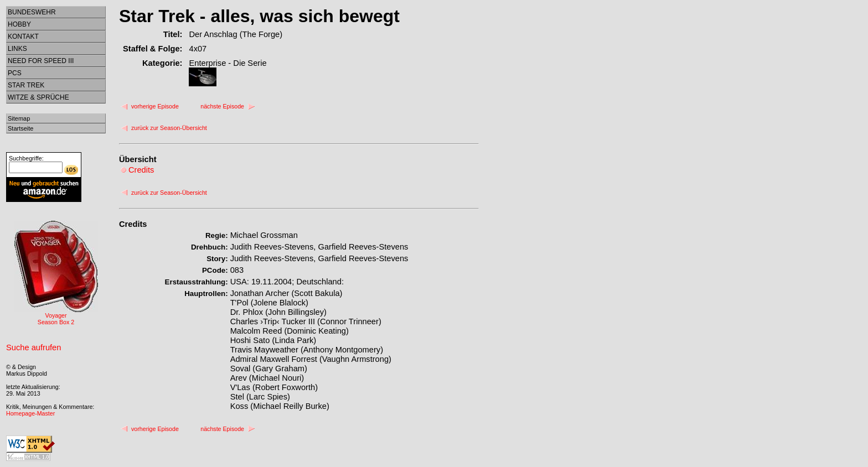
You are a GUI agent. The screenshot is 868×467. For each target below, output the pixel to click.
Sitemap (19, 118)
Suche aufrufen (33, 347)
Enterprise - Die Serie (228, 63)
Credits (133, 224)
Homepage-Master (30, 413)
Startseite (20, 128)
